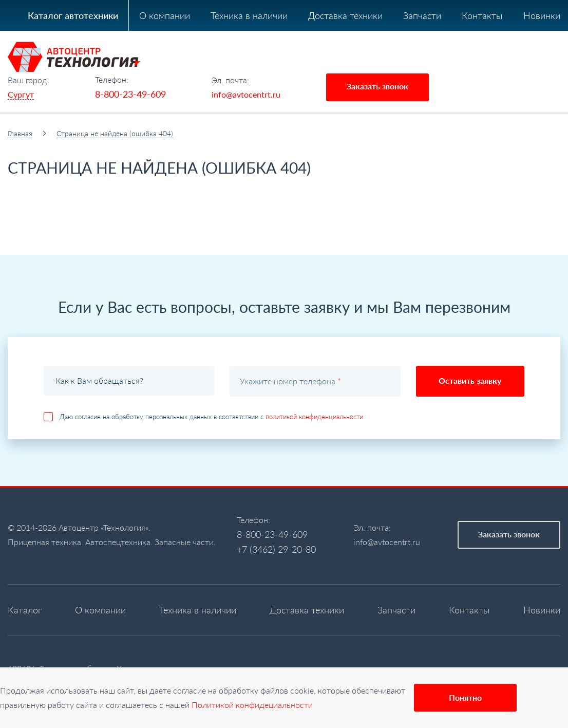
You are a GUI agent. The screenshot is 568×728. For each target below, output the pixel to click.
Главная (20, 133)
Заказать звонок (377, 86)
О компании (165, 15)
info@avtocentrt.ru (246, 94)
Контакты (482, 15)
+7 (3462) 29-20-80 (276, 549)
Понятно (465, 697)
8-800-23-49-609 (130, 94)
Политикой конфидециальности (252, 705)
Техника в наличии (249, 15)
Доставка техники (345, 15)
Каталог (25, 610)
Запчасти (422, 15)
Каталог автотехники (73, 15)
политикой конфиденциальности (314, 417)
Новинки (542, 15)
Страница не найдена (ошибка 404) (115, 133)
